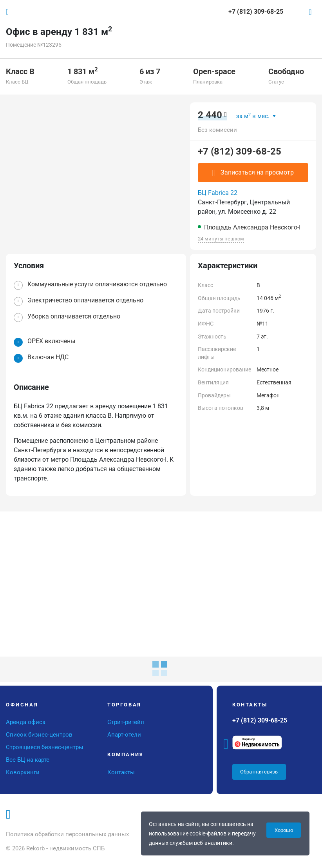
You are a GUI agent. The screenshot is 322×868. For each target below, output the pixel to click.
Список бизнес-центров (39, 735)
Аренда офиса (26, 722)
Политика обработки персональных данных (67, 834)
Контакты (121, 772)
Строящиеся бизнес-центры (45, 747)
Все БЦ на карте (28, 760)
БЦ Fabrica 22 (218, 193)
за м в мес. (254, 116)
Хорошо (284, 830)
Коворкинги (23, 772)
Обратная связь (259, 772)
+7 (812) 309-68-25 (240, 151)
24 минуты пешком (221, 239)
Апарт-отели (124, 735)
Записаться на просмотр (253, 173)
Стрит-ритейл (126, 722)
